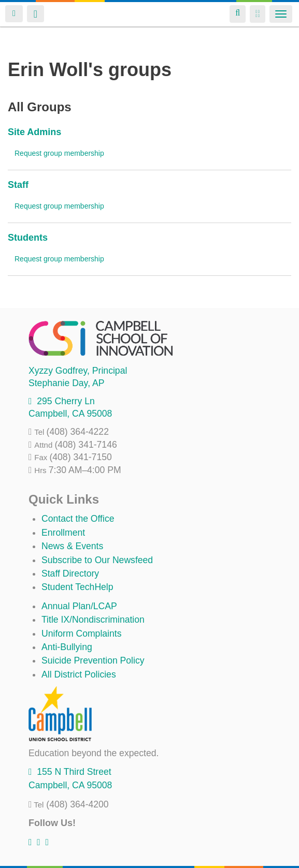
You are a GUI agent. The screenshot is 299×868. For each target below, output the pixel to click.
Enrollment (63, 533)
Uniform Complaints (81, 634)
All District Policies (79, 674)
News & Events (72, 546)
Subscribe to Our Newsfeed (97, 560)
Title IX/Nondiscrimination (93, 620)
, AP (66, 383)
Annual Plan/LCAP (79, 606)
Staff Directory (70, 573)
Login (14, 14)
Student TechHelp (77, 587)
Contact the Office (78, 519)
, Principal (78, 371)
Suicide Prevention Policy (93, 660)
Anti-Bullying (67, 647)
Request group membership (59, 153)
